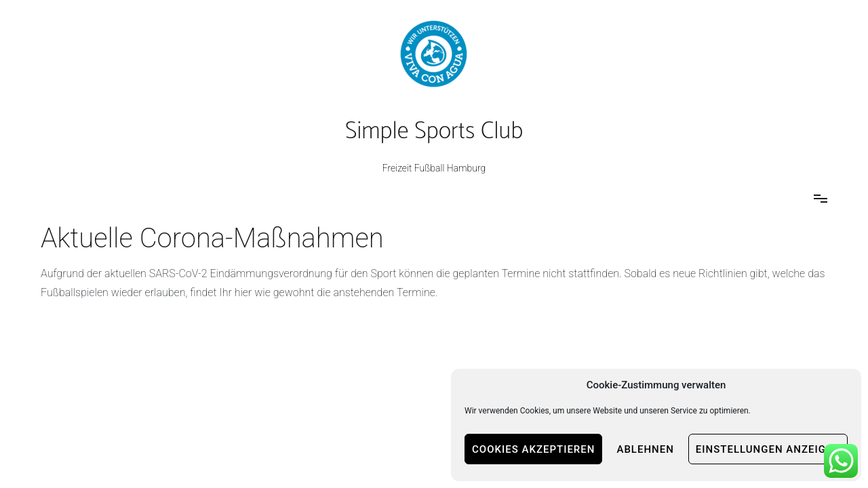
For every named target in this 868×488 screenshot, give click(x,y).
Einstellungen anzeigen (768, 449)
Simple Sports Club (434, 131)
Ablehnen (645, 449)
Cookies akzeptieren (533, 449)
